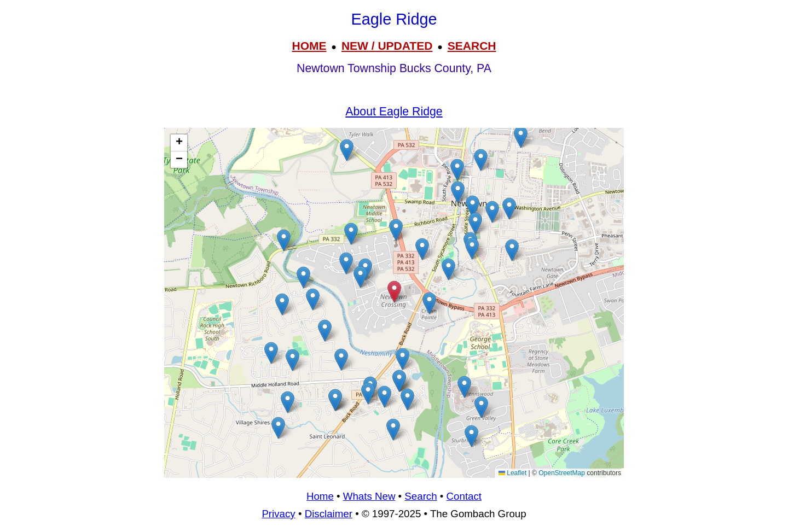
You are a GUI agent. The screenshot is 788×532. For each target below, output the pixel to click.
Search (421, 496)
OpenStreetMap (562, 473)
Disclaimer (329, 514)
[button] (448, 269)
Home (320, 496)
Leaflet (512, 473)
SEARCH (472, 46)
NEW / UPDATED (387, 46)
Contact (464, 496)
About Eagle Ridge (394, 112)
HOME (309, 46)
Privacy (278, 514)
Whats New (369, 496)
